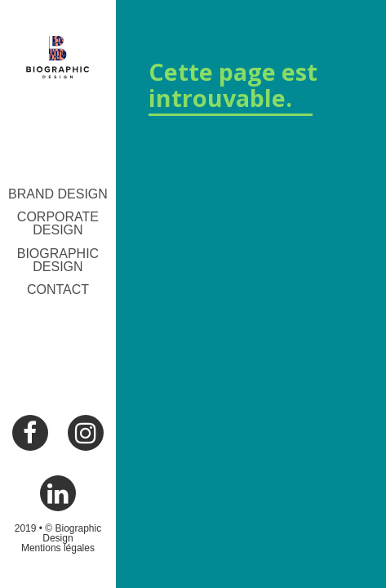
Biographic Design (58, 260)
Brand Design (58, 194)
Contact (58, 290)
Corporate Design (58, 223)
